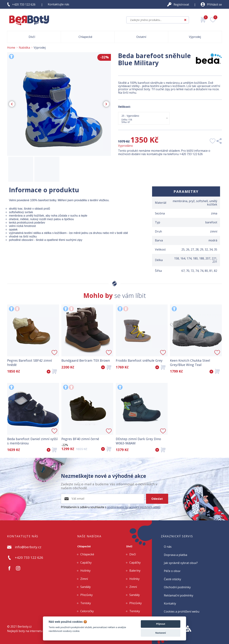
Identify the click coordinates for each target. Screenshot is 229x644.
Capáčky (86, 563)
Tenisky (86, 603)
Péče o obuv (172, 571)
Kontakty (170, 603)
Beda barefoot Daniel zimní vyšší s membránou (32, 441)
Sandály (86, 587)
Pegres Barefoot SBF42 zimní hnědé (30, 363)
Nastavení (161, 633)
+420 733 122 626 (24, 4)
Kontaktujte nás (59, 4)
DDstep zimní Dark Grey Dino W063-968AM (138, 441)
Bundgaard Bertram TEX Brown (86, 361)
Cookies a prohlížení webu (182, 611)
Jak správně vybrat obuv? (181, 563)
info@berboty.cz (28, 547)
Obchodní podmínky (177, 587)
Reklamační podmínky (179, 595)
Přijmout (160, 624)
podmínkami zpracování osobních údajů (134, 507)
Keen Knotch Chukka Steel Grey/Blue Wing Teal (190, 363)
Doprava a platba (176, 555)
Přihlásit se (214, 4)
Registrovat (181, 4)
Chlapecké (84, 546)
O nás (168, 547)
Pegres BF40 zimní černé (80, 439)
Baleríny (135, 571)
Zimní (84, 579)
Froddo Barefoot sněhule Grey (139, 361)
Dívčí (129, 546)
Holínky (85, 571)
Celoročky (87, 611)
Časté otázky (172, 579)
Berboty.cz (25, 626)
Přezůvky (87, 595)
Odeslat (157, 499)
